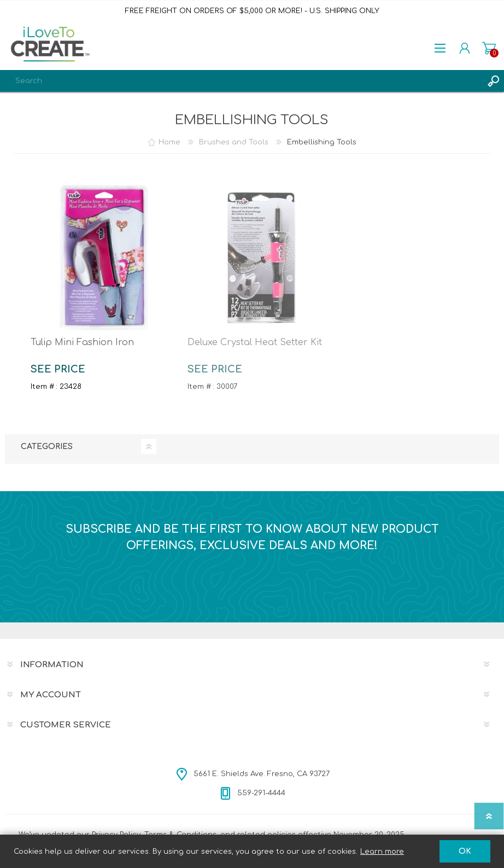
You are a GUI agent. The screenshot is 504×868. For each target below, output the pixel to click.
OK (465, 851)
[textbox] (241, 81)
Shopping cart (489, 48)
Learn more (382, 852)
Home (169, 142)
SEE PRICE (58, 369)
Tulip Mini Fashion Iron (82, 342)
